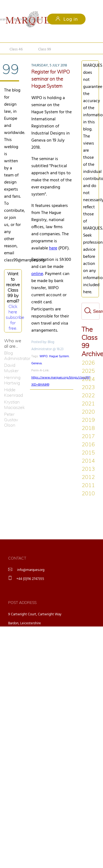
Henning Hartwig (12, 380)
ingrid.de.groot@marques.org (75, 670)
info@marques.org (31, 570)
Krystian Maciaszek (13, 405)
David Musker (11, 368)
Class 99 (46, 48)
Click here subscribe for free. (15, 317)
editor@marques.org (69, 699)
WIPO (43, 356)
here (53, 248)
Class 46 (16, 48)
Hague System (59, 356)
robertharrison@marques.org (75, 713)
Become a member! (28, 19)
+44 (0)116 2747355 (30, 579)
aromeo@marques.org (70, 684)
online (37, 274)
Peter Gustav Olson (11, 420)
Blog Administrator (13, 356)
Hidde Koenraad (13, 392)
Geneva (37, 363)
